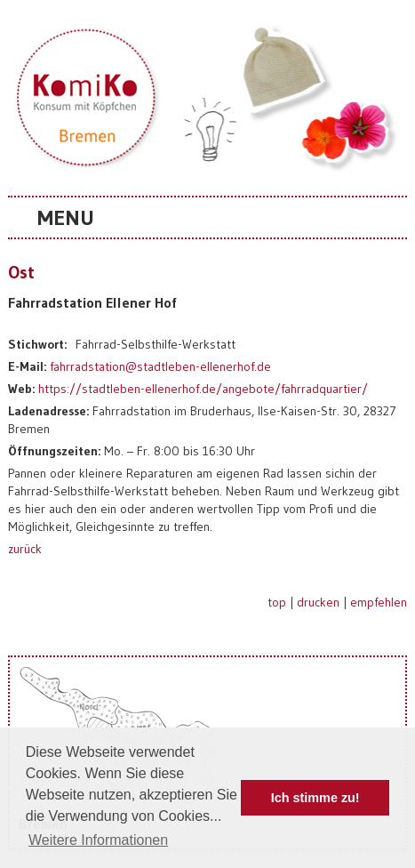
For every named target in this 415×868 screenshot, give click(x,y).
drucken (318, 602)
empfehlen (379, 602)
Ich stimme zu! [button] (315, 798)
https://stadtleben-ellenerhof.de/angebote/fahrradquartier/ (203, 389)
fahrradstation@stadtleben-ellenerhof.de (160, 366)
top (277, 602)
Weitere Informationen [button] (98, 840)
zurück (25, 549)
